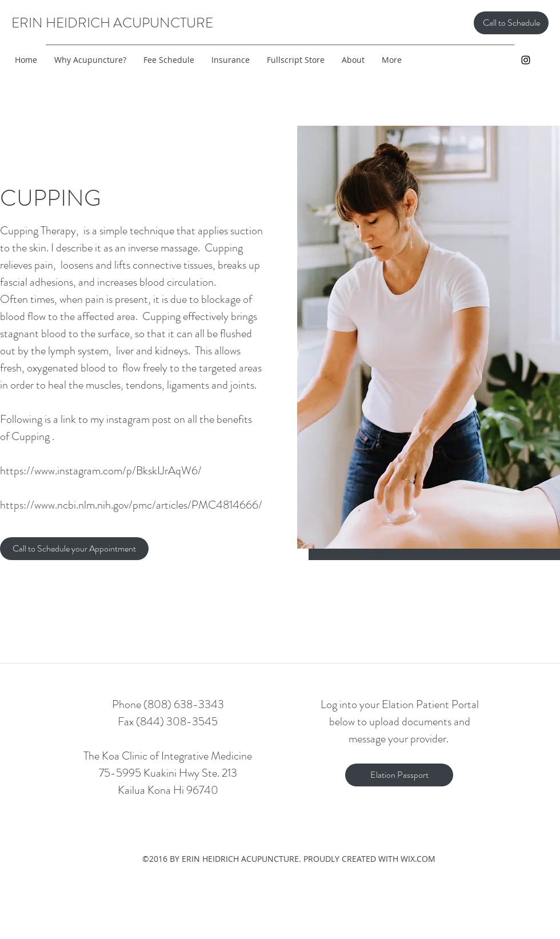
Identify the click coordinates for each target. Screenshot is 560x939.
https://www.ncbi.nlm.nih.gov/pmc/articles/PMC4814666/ (131, 505)
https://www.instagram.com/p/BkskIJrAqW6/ (101, 471)
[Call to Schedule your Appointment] (74, 549)
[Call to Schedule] (511, 23)
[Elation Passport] (399, 775)
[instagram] (526, 60)
